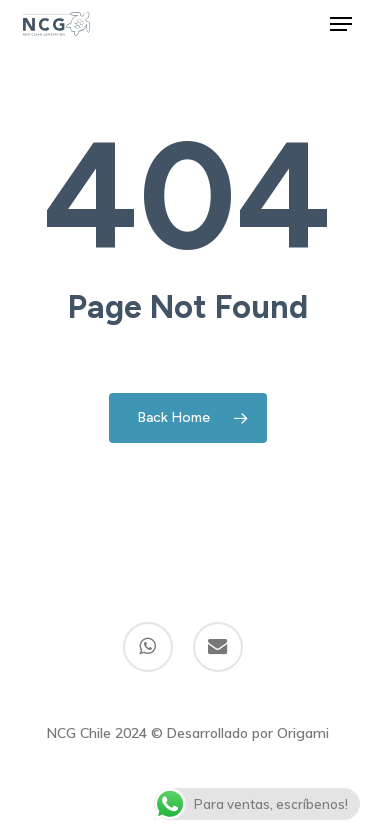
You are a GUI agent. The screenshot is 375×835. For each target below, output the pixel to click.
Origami (303, 733)
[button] (341, 24)
